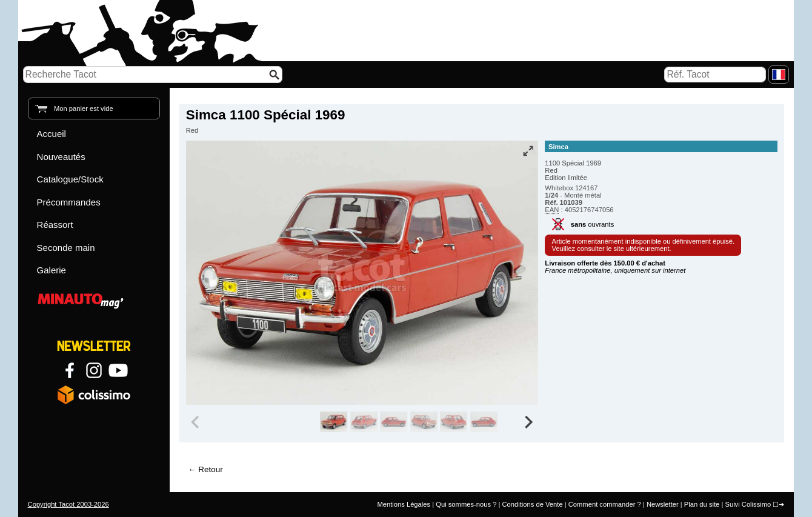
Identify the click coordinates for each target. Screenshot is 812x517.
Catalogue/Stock (70, 179)
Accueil (52, 134)
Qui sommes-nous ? (466, 504)
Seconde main (66, 248)
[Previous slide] (196, 422)
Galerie (52, 270)
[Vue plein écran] (528, 151)
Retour (210, 469)
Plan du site (702, 504)
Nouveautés (61, 157)
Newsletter (663, 504)
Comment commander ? (605, 504)
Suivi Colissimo (748, 504)
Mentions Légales (404, 504)
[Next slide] (528, 422)
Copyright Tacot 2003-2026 (68, 504)
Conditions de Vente (532, 504)
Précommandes (69, 202)
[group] (334, 422)
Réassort (55, 225)
